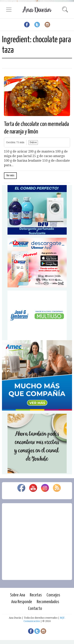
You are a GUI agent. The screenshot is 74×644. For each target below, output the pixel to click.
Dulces (33, 142)
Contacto (35, 609)
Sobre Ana (18, 595)
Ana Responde (22, 602)
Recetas (36, 595)
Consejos (53, 595)
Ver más (10, 175)
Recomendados (48, 602)
